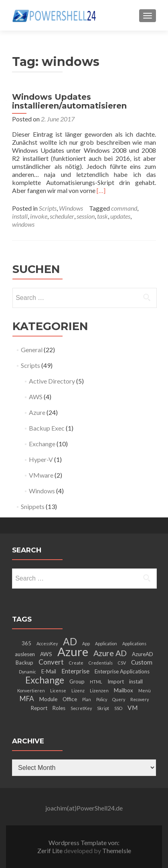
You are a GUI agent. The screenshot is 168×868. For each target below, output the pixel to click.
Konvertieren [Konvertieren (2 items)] (31, 691)
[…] (101, 190)
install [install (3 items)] (136, 681)
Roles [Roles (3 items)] (59, 708)
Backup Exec (47, 428)
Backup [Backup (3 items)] (24, 663)
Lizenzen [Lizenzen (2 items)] (99, 691)
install (20, 216)
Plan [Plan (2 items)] (87, 699)
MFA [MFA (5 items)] (27, 699)
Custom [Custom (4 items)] (142, 662)
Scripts (48, 208)
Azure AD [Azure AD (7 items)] (110, 653)
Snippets (33, 506)
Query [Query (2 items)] (119, 699)
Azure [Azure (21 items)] (73, 652)
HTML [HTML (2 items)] (96, 682)
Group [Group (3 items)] (77, 681)
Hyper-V (41, 459)
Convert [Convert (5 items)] (51, 662)
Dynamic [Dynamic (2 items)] (27, 672)
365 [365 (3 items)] (26, 643)
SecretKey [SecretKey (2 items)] (81, 708)
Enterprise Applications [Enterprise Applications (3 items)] (122, 671)
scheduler (62, 216)
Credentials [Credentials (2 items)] (101, 663)
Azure (37, 412)
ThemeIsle (117, 851)
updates (120, 216)
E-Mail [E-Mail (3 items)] (49, 671)
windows (23, 224)
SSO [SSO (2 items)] (118, 708)
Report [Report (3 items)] (39, 708)
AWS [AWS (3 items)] (46, 654)
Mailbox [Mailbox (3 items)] (123, 690)
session (86, 216)
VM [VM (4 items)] (133, 708)
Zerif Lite (51, 851)
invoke (39, 216)
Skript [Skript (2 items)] (103, 708)
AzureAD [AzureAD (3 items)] (143, 654)
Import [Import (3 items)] (116, 681)
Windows (71, 208)
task (102, 216)
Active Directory (52, 381)
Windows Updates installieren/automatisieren (69, 101)
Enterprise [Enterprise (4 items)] (75, 671)
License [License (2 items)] (58, 691)
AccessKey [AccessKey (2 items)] (47, 643)
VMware (41, 475)
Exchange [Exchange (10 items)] (45, 680)
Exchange (42, 444)
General (32, 350)
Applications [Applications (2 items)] (134, 643)
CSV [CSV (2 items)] (122, 663)
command (124, 208)
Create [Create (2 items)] (76, 663)
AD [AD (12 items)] (70, 641)
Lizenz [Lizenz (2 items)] (78, 691)
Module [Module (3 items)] (48, 699)
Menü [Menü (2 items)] (145, 691)
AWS (36, 397)
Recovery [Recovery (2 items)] (140, 699)
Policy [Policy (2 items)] (102, 699)
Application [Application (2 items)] (106, 643)
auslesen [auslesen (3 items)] (25, 654)
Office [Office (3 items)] (70, 699)
